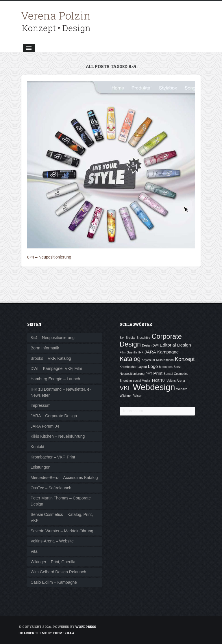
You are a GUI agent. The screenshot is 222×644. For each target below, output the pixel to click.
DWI (156, 345)
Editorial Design (175, 345)
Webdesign (154, 387)
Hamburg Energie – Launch (55, 379)
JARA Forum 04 (45, 426)
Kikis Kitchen (165, 360)
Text (155, 380)
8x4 (122, 338)
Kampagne (168, 352)
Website (182, 389)
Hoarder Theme (33, 633)
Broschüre (144, 338)
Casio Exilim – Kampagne (54, 582)
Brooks (131, 338)
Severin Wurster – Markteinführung (62, 531)
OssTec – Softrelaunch (51, 488)
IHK (141, 352)
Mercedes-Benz (170, 367)
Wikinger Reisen (131, 396)
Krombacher (128, 367)
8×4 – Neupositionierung (49, 257)
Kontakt (37, 447)
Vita (34, 551)
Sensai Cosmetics (176, 374)
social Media (141, 381)
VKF (126, 388)
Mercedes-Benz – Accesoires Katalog (64, 478)
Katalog (130, 359)
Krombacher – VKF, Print (53, 457)
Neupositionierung (132, 374)
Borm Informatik (45, 348)
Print (158, 373)
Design (147, 345)
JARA (150, 352)
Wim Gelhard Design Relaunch (58, 572)
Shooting (126, 381)
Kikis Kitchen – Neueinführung (58, 436)
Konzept (185, 359)
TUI (163, 381)
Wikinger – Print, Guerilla (53, 562)
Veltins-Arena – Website (52, 541)
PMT (149, 374)
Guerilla (132, 352)
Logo (153, 366)
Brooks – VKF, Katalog (51, 358)
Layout (142, 367)
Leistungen (41, 467)
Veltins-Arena (176, 381)
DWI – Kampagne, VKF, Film (56, 368)
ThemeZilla (63, 633)
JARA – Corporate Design (54, 416)
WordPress (86, 627)
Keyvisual (148, 360)
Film (123, 352)
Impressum (41, 405)
